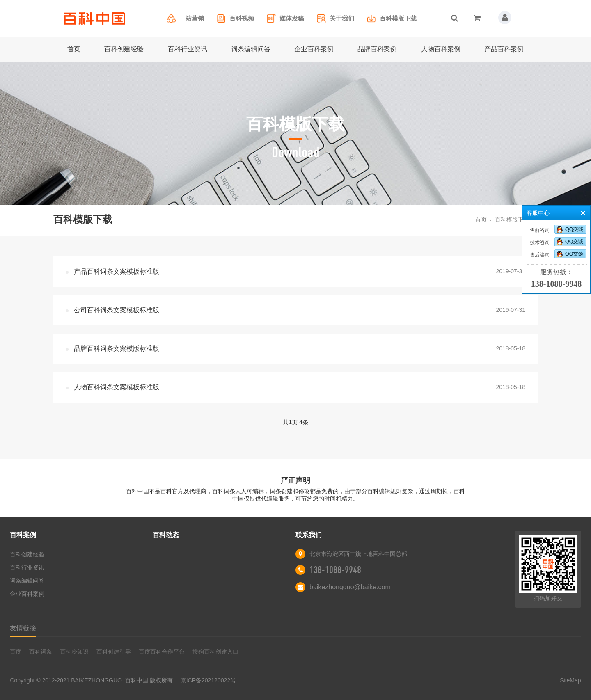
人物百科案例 (441, 49)
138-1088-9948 (335, 570)
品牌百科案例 (377, 49)
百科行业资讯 (188, 49)
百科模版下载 (512, 220)
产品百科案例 (504, 49)
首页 (74, 49)
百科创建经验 (124, 49)
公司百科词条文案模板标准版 (117, 310)
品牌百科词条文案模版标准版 (117, 349)
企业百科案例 (314, 49)
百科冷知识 (74, 652)
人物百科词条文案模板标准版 (117, 387)
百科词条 (41, 652)
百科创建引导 (114, 652)
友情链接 (23, 628)
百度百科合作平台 (162, 652)
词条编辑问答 (251, 49)
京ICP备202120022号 (208, 680)
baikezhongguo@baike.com (350, 587)
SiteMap (570, 680)
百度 (16, 652)
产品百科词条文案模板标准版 (117, 271)
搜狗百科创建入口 (215, 652)
